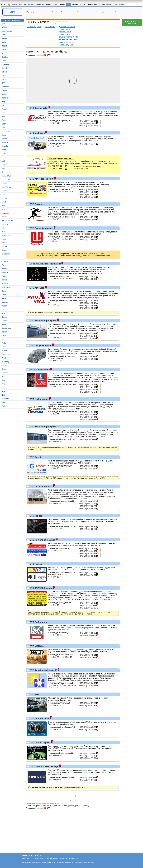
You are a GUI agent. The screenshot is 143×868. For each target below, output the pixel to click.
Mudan (4, 239)
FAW (3, 105)
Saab (4, 295)
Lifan (3, 194)
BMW (4, 42)
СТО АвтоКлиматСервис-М (43, 670)
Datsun (4, 90)
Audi (3, 35)
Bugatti (4, 46)
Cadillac (5, 57)
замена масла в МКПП (68, 39)
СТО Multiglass (37, 133)
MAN (4, 206)
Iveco (4, 157)
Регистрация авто (83, 12)
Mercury (5, 224)
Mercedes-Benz (8, 220)
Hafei (4, 135)
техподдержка (38, 858)
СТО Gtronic (36, 457)
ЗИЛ (3, 388)
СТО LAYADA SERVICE (41, 486)
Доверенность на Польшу (111, 12)
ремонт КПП (50, 27)
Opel (3, 258)
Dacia (4, 76)
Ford (3, 116)
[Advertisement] (132, 65)
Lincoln (4, 198)
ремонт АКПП (65, 29)
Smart (4, 324)
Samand (5, 302)
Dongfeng (5, 98)
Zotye (4, 369)
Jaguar (4, 165)
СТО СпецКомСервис (40, 346)
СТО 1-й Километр (39, 399)
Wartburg (5, 362)
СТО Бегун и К (37, 204)
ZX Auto (5, 373)
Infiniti (4, 150)
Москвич (5, 399)
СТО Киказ (35, 694)
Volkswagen (6, 354)
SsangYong (6, 328)
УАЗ (3, 406)
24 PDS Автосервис (39, 370)
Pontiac (5, 269)
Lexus (4, 191)
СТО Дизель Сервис (40, 743)
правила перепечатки (51, 858)
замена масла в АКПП (68, 37)
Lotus (4, 202)
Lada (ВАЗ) (6, 176)
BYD (3, 53)
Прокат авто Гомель (58, 12)
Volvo (4, 358)
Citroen (4, 72)
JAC (3, 161)
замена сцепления (67, 42)
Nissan (4, 243)
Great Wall (6, 131)
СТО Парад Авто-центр (41, 228)
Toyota (4, 350)
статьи (76, 858)
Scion (4, 310)
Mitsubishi (6, 235)
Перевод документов (33, 12)
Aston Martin (7, 31)
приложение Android (66, 858)
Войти (13, 12)
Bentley (5, 38)
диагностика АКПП (67, 27)
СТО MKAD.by (37, 646)
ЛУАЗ (4, 391)
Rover (4, 291)
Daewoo (5, 79)
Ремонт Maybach (34, 27)
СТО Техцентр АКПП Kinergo (44, 767)
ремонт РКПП (65, 34)
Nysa (4, 250)
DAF (3, 83)
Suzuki (4, 336)
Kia (3, 172)
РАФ (3, 402)
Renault (5, 284)
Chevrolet (5, 64)
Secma (4, 317)
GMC (4, 128)
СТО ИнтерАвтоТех (39, 718)
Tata (3, 339)
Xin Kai (4, 365)
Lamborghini (6, 180)
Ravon (4, 280)
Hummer (5, 142)
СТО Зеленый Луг (39, 108)
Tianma (4, 347)
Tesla (4, 343)
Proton (4, 276)
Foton (4, 120)
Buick (4, 50)
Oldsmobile (6, 254)
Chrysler (5, 68)
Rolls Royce (6, 287)
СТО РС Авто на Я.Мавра (42, 540)
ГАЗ (3, 380)
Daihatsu (5, 87)
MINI (3, 232)
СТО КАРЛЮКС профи (41, 588)
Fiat (3, 113)
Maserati (5, 209)
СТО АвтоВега (37, 288)
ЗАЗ (3, 384)
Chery (4, 61)
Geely (4, 124)
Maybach (5, 213)
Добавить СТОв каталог (132, 22)
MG (3, 228)
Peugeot (5, 261)
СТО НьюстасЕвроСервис (43, 321)
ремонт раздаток (66, 45)
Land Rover (6, 187)
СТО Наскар (36, 564)
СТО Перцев (36, 516)
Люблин (5, 395)
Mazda (4, 217)
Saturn (4, 306)
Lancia (4, 183)
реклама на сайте (27, 858)
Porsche (5, 272)
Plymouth (5, 265)
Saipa (4, 298)
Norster (4, 246)
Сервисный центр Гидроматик (45, 264)
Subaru (4, 332)
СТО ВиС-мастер (38, 622)
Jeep (3, 168)
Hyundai (5, 146)
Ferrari (4, 109)
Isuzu (4, 154)
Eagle (4, 102)
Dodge (4, 94)
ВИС (3, 376)
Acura (4, 24)
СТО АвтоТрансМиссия (41, 179)
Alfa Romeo (6, 27)
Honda (4, 139)
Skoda (4, 321)
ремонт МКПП (65, 32)
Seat (3, 313)
